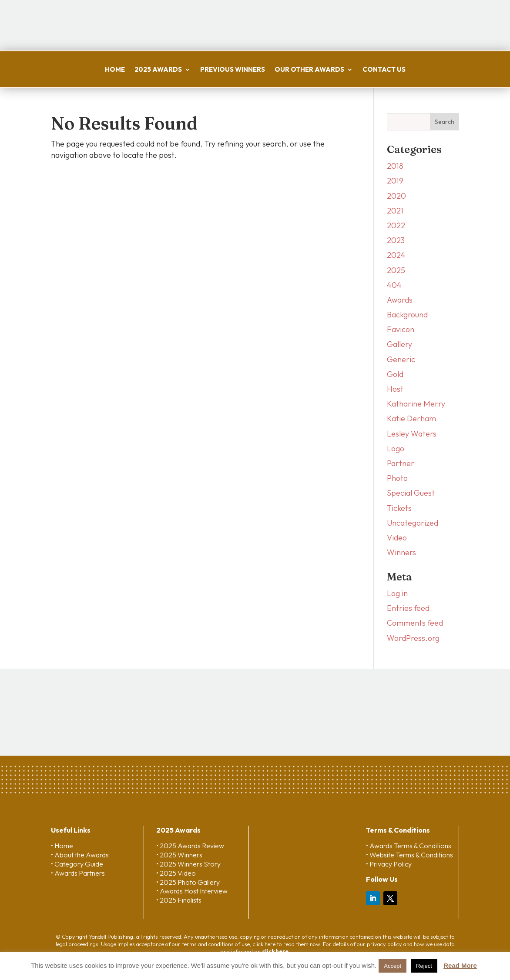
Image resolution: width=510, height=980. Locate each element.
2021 (395, 211)
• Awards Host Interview (192, 891)
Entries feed (408, 608)
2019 (395, 181)
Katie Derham (411, 418)
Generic (401, 359)
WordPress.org (413, 638)
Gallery (399, 344)
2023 (396, 240)
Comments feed (415, 623)
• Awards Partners (78, 873)
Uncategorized (413, 523)
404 (394, 285)
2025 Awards (158, 70)
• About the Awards (80, 855)
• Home (62, 846)
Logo (396, 448)
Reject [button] (424, 966)
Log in (397, 593)
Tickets (399, 508)
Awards (400, 300)
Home (115, 70)
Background (407, 315)
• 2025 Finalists (179, 900)
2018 (395, 166)
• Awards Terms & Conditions (409, 846)
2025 (396, 270)
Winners (401, 552)
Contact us (384, 70)
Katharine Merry (416, 404)
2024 (396, 255)
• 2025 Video (176, 873)
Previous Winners (233, 70)
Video (397, 538)
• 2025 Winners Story (188, 864)
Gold (395, 374)
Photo (397, 478)
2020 (396, 196)
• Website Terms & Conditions (409, 855)
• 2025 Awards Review (190, 846)
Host (395, 389)
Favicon (401, 329)
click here (275, 951)
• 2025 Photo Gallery (188, 882)
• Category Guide (77, 864)
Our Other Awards (309, 70)
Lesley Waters (412, 434)
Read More (460, 965)
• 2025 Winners (179, 855)
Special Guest (411, 493)
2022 (396, 225)
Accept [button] (393, 966)
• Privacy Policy (389, 864)
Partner (401, 463)
